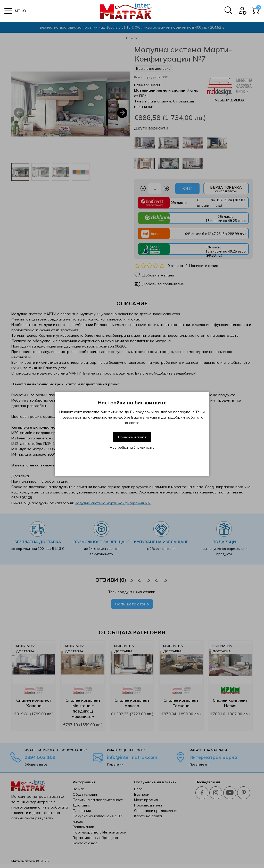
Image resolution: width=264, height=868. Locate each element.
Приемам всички (132, 437)
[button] (15, 11)
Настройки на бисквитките (132, 447)
